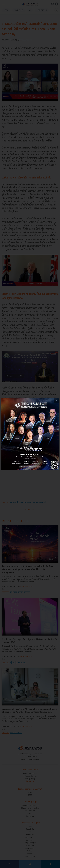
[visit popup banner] (30, 434)
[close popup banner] (56, 401)
